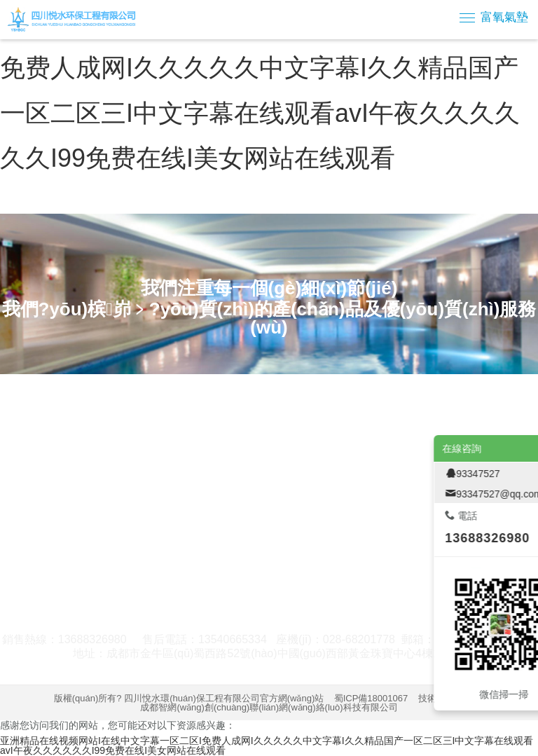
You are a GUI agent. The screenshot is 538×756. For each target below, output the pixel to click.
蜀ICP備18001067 (371, 698)
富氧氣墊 (504, 17)
